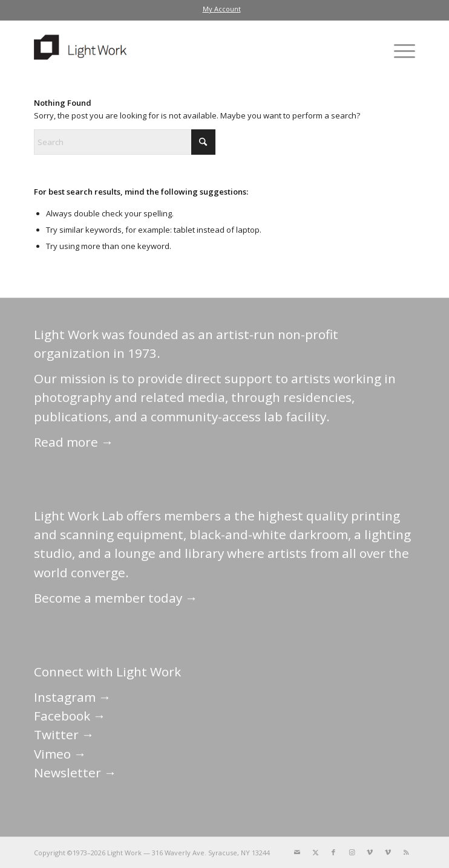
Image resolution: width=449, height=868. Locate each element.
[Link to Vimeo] (370, 852)
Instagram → (73, 697)
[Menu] (398, 51)
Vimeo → (60, 754)
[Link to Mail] (297, 852)
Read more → (74, 442)
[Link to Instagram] (352, 852)
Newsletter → (75, 772)
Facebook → (70, 716)
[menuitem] (222, 9)
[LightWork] (187, 51)
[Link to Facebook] (333, 852)
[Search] (125, 142)
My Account (222, 9)
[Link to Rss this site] (406, 852)
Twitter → (64, 734)
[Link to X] (315, 852)
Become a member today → (116, 598)
